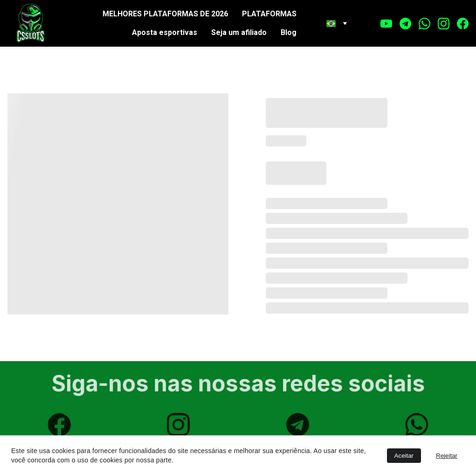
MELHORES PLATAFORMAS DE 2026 (165, 14)
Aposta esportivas (165, 32)
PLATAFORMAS (269, 14)
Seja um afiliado (239, 32)
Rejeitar (447, 456)
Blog (289, 32)
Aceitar (404, 456)
